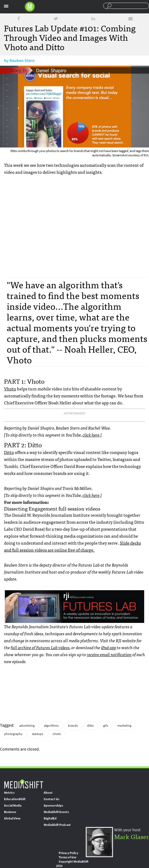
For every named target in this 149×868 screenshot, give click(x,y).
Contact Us (51, 799)
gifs (106, 726)
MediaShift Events (56, 812)
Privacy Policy (68, 853)
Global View (12, 818)
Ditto (9, 452)
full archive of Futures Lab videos (40, 647)
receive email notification (109, 654)
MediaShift (24, 784)
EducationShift (15, 799)
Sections (6, 6)
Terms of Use (68, 857)
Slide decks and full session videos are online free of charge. (72, 546)
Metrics (9, 793)
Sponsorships (53, 806)
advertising (27, 726)
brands (73, 726)
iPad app (109, 647)
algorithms (51, 726)
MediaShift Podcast (57, 825)
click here (91, 435)
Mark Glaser (132, 836)
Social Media (13, 806)
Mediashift (30, 7)
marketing (124, 726)
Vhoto (10, 389)
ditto (90, 726)
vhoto (57, 734)
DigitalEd (50, 818)
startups (38, 734)
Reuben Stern (22, 60)
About (48, 793)
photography (13, 734)
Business (10, 812)
